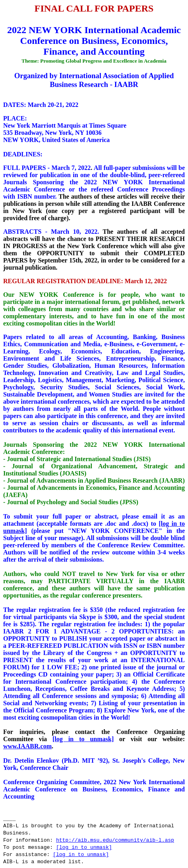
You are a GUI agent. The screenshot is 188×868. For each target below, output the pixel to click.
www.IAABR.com (27, 746)
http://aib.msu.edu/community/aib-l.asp (115, 840)
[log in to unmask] (83, 739)
